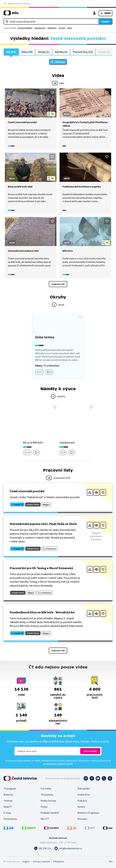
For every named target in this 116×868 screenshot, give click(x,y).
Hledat (105, 21)
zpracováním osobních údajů (58, 764)
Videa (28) (27, 52)
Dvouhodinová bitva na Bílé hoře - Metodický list (42, 612)
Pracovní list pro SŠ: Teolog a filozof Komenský (41, 568)
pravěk (62, 28)
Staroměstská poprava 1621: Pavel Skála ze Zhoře (43, 524)
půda (69, 28)
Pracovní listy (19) (83, 52)
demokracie (40, 28)
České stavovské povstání (27, 491)
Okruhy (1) (44, 52)
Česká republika (25, 28)
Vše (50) (11, 52)
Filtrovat (60, 62)
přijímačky (52, 28)
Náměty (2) (61, 52)
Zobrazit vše (58, 284)
